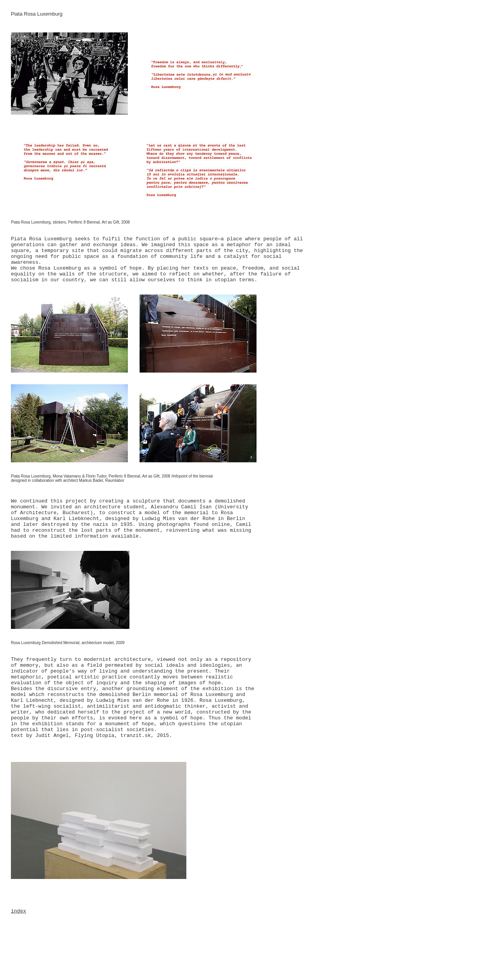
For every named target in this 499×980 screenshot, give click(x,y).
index (19, 911)
